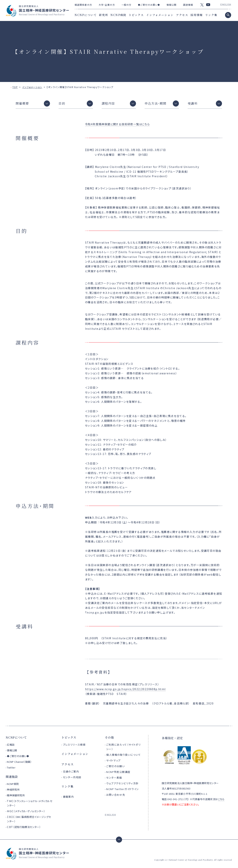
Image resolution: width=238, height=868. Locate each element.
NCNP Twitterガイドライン (123, 789)
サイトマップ (113, 760)
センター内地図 (72, 777)
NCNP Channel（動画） (19, 762)
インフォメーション (160, 15)
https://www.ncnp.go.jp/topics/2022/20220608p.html (125, 689)
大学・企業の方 (107, 5)
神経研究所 (13, 790)
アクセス (182, 15)
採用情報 (197, 15)
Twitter (11, 767)
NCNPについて (86, 15)
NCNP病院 (118, 15)
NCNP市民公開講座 (118, 772)
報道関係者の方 (83, 5)
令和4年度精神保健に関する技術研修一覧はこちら (117, 124)
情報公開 (171, 5)
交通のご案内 (71, 771)
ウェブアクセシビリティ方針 (122, 783)
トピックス (136, 15)
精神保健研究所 (16, 795)
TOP (15, 87)
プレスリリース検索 (74, 745)
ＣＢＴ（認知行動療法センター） (24, 827)
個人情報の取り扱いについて (123, 755)
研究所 (104, 15)
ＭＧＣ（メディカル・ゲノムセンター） (26, 811)
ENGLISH (226, 5)
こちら (221, 799)
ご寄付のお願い (115, 766)
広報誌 (11, 745)
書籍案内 (68, 797)
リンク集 (211, 15)
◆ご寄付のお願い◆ (149, 5)
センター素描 (114, 778)
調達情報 (188, 5)
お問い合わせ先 (116, 795)
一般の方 (126, 5)
